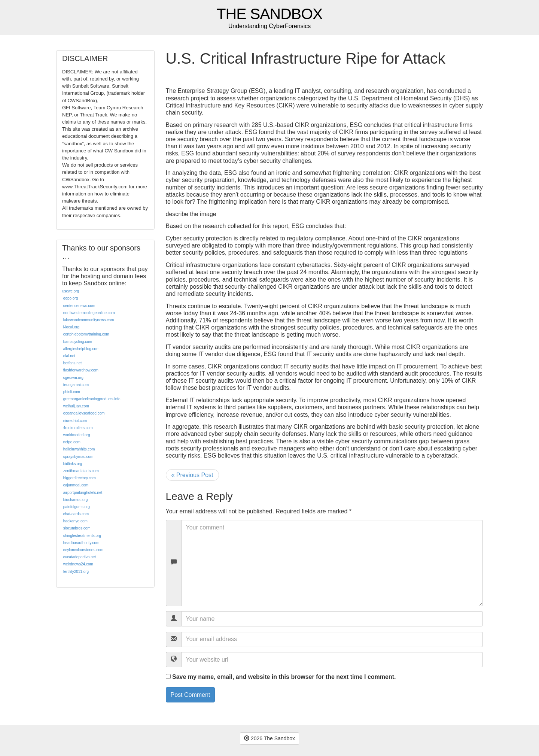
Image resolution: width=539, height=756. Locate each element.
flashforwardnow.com (81, 370)
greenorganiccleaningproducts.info (92, 399)
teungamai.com (76, 385)
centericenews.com (79, 306)
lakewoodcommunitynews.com (89, 320)
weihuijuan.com (76, 406)
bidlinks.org (73, 464)
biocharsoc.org (76, 500)
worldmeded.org (77, 435)
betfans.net (72, 363)
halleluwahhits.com (79, 449)
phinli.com (72, 392)
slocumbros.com (77, 528)
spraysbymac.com (78, 457)
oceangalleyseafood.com (84, 413)
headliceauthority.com (81, 543)
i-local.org (71, 327)
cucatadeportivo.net (80, 557)
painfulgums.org (77, 507)
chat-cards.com (76, 514)
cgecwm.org (73, 378)
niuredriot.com (75, 421)
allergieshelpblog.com (81, 349)
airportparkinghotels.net (83, 493)
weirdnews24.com (78, 564)
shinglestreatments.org (82, 536)
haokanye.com (75, 521)
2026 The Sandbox (269, 738)
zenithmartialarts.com (81, 471)
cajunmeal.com (76, 485)
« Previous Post (192, 475)
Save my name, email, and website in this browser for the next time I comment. (284, 677)
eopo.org (71, 298)
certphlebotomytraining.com (86, 334)
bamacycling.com (78, 342)
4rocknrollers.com (78, 428)
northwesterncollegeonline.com (89, 313)
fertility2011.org (76, 572)
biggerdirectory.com (80, 478)
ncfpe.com (72, 442)
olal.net (69, 356)
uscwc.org (71, 291)
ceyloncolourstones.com (83, 550)
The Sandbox (270, 14)
